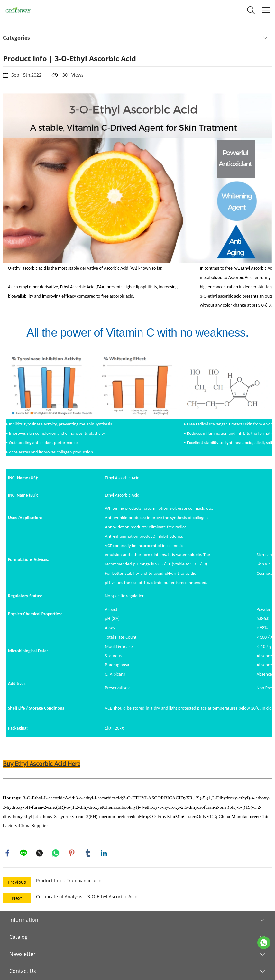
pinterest (72, 853)
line (24, 853)
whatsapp (56, 853)
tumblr (88, 853)
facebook (8, 853)
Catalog (18, 937)
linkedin (104, 853)
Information (24, 920)
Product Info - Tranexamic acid (69, 881)
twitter (40, 853)
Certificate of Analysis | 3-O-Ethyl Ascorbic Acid (87, 897)
